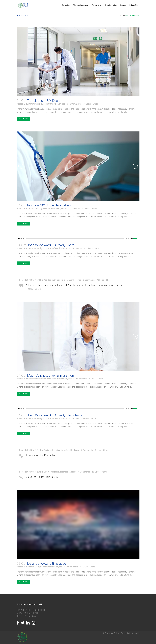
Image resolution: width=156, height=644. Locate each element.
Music (37, 248)
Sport (37, 209)
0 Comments (76, 104)
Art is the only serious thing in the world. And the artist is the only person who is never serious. (74, 285)
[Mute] (132, 238)
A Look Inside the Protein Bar (41, 455)
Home (122, 15)
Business (48, 450)
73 (87, 104)
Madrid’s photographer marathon (51, 375)
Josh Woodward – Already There (51, 245)
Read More (23, 119)
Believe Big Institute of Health (127, 633)
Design (37, 104)
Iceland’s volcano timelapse (47, 563)
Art (45, 280)
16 (96, 472)
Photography (40, 379)
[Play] (19, 238)
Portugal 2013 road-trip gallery (49, 205)
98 (86, 209)
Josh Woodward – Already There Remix (56, 415)
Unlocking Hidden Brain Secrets (42, 477)
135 (87, 248)
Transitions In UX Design (45, 101)
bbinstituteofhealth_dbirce (56, 104)
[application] (78, 238)
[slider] (75, 238)
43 (84, 567)
